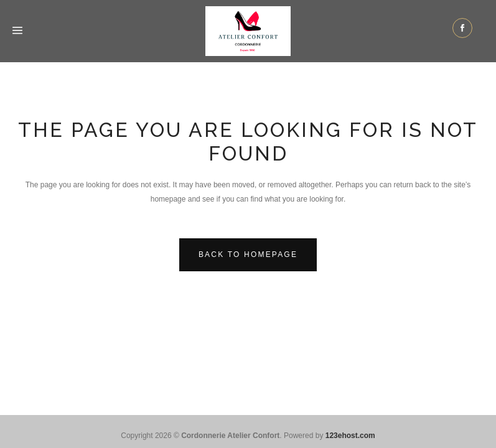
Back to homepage (248, 254)
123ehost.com (350, 436)
